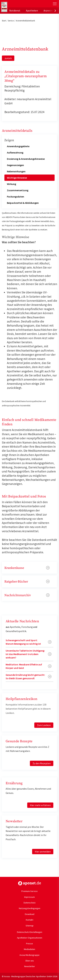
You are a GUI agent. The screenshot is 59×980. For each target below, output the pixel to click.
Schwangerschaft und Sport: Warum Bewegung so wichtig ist (23, 642)
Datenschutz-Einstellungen (30, 932)
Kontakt (29, 920)
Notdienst (15, 11)
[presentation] (55, 11)
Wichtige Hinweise (17, 178)
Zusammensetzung (18, 190)
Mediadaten (29, 949)
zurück (8, 58)
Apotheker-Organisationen (30, 938)
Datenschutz (30, 903)
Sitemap (30, 926)
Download (30, 914)
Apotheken (32, 11)
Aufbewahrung (15, 153)
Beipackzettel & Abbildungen (23, 203)
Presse (29, 944)
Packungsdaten (15, 197)
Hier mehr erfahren (40, 805)
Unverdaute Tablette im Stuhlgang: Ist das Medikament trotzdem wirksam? (25, 654)
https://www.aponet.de (29, 883)
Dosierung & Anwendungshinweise (26, 159)
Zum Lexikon (44, 725)
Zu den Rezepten (42, 763)
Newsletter (30, 966)
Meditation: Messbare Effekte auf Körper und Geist (24, 666)
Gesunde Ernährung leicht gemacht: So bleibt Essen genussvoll (25, 677)
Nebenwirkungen (16, 171)
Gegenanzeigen (15, 165)
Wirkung (11, 184)
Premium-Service (29, 891)
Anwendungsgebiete (18, 146)
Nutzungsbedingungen (30, 908)
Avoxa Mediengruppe (29, 955)
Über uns (30, 961)
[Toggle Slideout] (55, 4)
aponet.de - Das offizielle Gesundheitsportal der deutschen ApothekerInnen (21, 4)
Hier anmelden (43, 852)
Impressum (29, 897)
